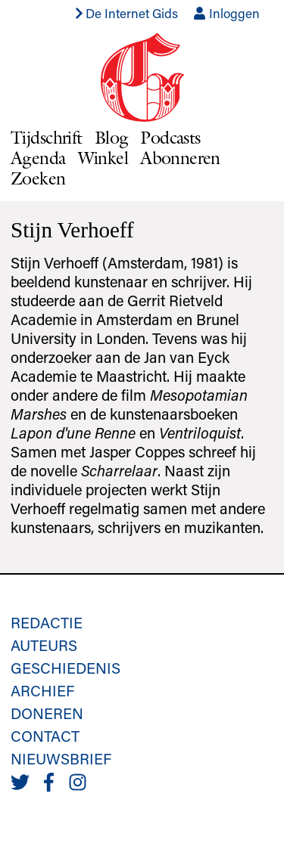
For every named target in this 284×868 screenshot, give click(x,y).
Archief (42, 690)
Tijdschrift (47, 137)
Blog (112, 137)
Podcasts (170, 137)
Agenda (38, 158)
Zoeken (38, 178)
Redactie (47, 622)
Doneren (47, 713)
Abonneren (180, 158)
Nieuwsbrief (61, 758)
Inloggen (226, 13)
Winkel (103, 158)
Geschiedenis (66, 668)
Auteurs (44, 645)
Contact (45, 736)
